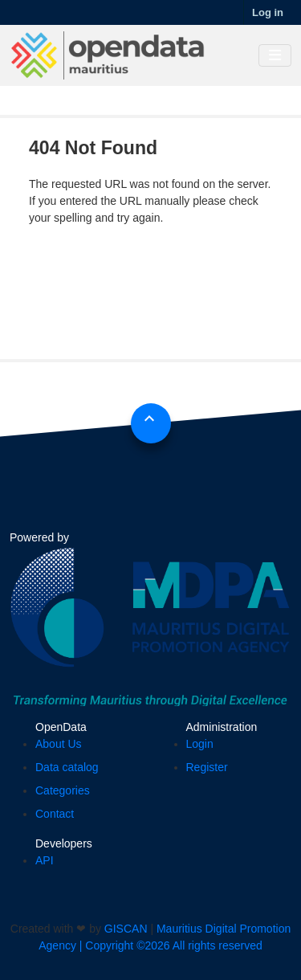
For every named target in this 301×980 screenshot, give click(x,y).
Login (200, 744)
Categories (63, 790)
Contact (55, 814)
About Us (59, 744)
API (45, 860)
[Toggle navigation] (275, 56)
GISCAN (126, 929)
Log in (268, 12)
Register (207, 767)
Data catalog (67, 767)
